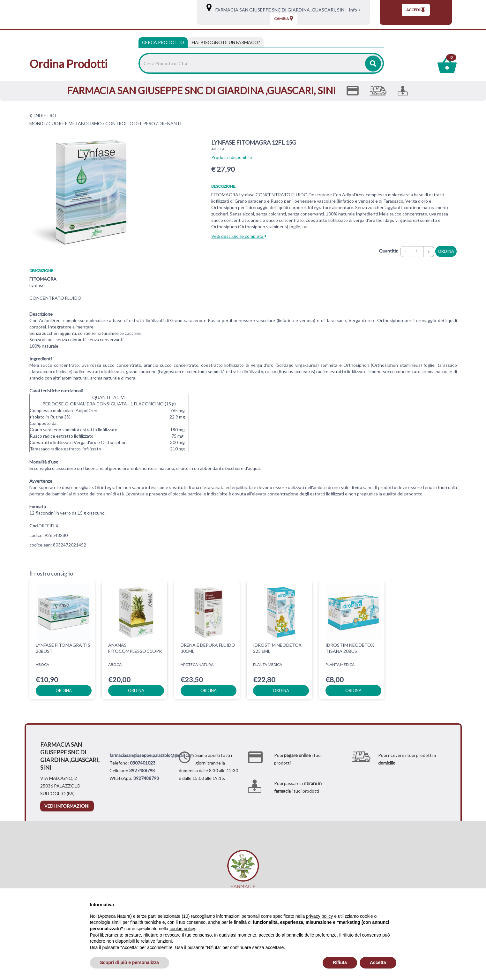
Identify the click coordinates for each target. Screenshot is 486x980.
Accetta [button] (378, 962)
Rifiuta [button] (340, 962)
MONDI (37, 123)
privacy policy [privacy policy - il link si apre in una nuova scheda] (319, 916)
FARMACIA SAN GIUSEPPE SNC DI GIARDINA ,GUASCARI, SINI (279, 10)
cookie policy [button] (182, 929)
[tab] (226, 42)
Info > (354, 10)
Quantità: (389, 251)
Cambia (284, 19)
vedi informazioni (67, 806)
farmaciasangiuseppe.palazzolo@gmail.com (152, 755)
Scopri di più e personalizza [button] (130, 962)
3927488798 (142, 770)
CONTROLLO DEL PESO (130, 123)
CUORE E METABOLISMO (75, 123)
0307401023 (143, 763)
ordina (446, 251)
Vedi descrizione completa (239, 236)
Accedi (416, 10)
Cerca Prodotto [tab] (163, 42)
